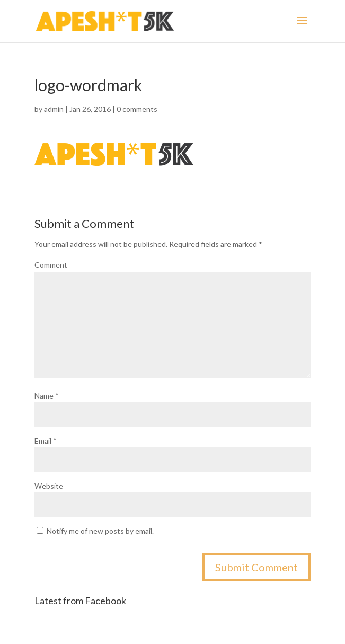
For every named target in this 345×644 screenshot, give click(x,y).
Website (49, 486)
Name (47, 396)
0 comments (137, 109)
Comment (51, 265)
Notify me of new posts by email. (100, 531)
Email (46, 441)
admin (54, 109)
